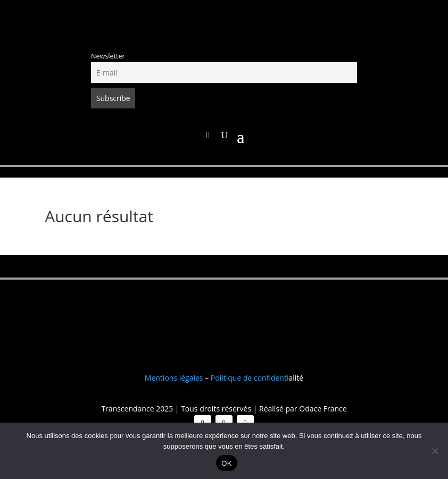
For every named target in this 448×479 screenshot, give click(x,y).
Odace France (323, 409)
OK (226, 463)
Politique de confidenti (250, 378)
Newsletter (108, 56)
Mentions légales (174, 378)
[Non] (435, 451)
